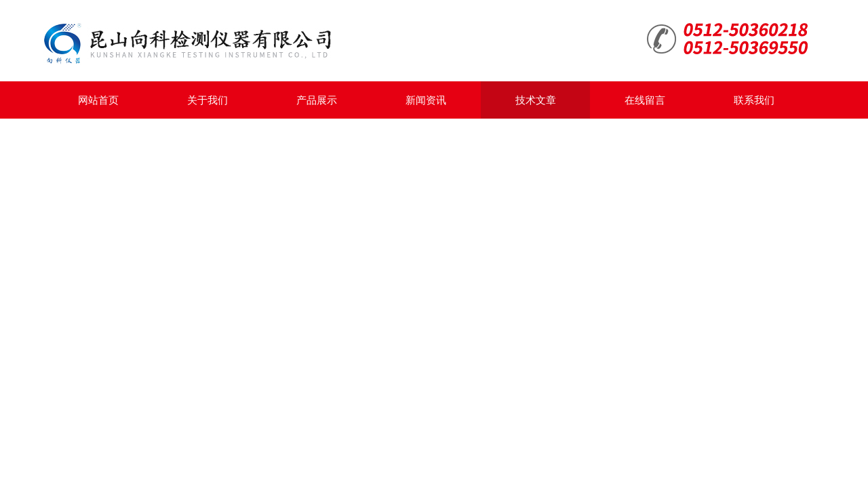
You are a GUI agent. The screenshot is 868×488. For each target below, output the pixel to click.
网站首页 (98, 100)
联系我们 (754, 100)
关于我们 (208, 100)
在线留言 (645, 100)
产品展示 (317, 100)
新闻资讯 (426, 100)
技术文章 (536, 100)
